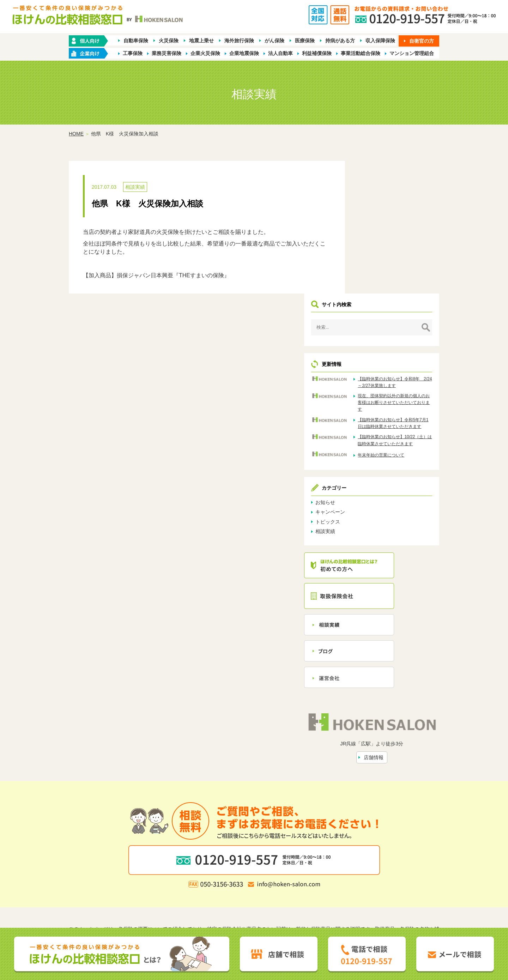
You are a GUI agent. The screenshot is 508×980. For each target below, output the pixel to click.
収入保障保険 (380, 41)
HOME (76, 134)
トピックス (370, 416)
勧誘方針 (179, 895)
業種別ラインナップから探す (301, 872)
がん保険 (274, 41)
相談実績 (135, 188)
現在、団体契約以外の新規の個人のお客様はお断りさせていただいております (409, 281)
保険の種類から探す (173, 872)
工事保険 (133, 54)
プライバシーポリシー (219, 895)
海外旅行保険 (239, 41)
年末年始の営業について (409, 350)
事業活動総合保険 (361, 54)
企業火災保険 (205, 54)
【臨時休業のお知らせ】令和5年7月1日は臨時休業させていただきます (409, 308)
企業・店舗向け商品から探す (232, 872)
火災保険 (169, 41)
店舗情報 (395, 645)
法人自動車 (280, 54)
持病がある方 (340, 41)
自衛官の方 (422, 41)
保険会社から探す (358, 872)
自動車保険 (136, 41)
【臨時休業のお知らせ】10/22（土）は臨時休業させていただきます (409, 332)
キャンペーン (373, 406)
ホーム (138, 872)
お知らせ (368, 397)
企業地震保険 (244, 54)
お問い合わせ (326, 883)
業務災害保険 (167, 54)
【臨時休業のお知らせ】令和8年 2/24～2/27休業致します (409, 254)
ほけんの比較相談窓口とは (197, 883)
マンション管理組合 (412, 54)
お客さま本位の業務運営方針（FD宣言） (294, 895)
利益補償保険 (317, 54)
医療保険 (305, 41)
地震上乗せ (201, 41)
